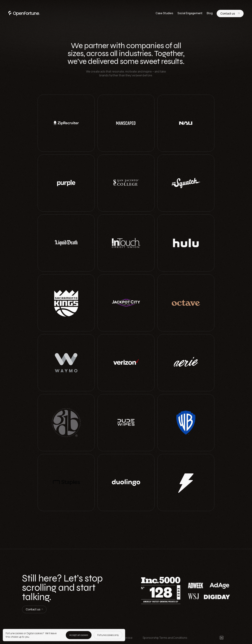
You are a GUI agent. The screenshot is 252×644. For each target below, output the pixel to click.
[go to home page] (24, 13)
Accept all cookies (79, 635)
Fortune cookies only (108, 635)
